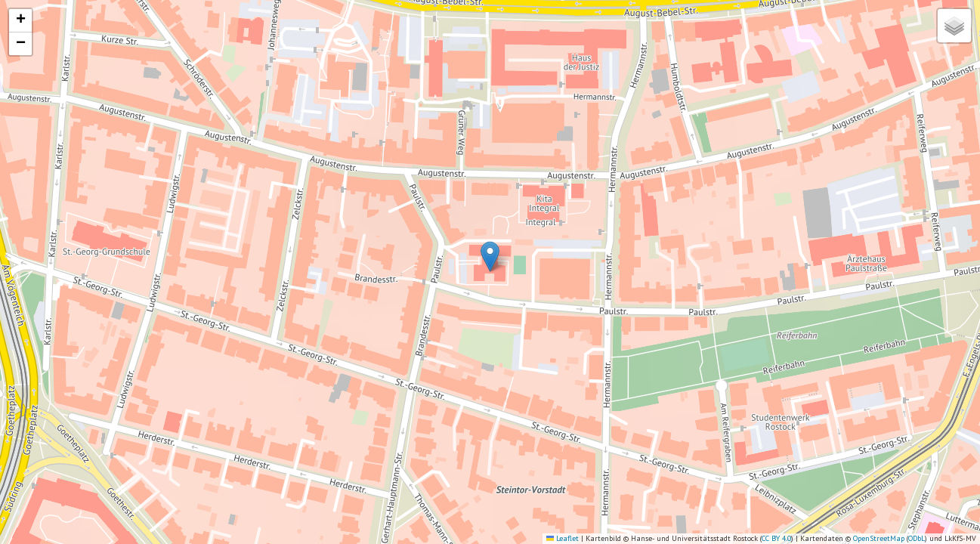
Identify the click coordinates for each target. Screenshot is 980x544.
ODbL (917, 538)
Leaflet (563, 538)
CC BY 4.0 (776, 538)
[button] (490, 257)
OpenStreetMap (879, 538)
